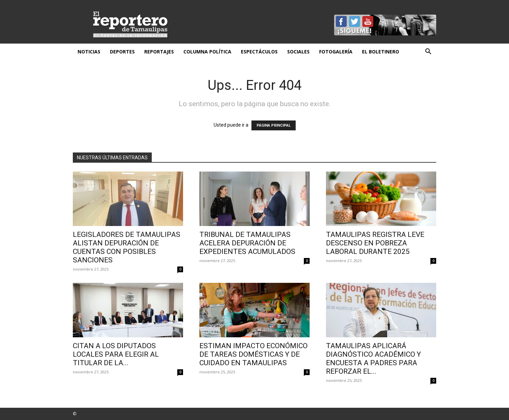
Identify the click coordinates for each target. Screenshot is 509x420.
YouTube (368, 21)
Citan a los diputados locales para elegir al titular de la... (116, 354)
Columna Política (207, 52)
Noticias (89, 52)
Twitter (355, 21)
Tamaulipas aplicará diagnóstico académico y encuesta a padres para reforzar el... (373, 359)
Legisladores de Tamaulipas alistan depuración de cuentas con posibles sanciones (127, 247)
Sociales (298, 52)
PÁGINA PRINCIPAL (274, 125)
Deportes (122, 52)
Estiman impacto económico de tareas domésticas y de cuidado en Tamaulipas (253, 354)
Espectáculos (259, 52)
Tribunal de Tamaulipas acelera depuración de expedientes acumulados (247, 243)
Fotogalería (336, 52)
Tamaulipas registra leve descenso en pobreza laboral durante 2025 (375, 243)
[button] (428, 52)
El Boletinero (381, 52)
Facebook (341, 21)
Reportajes (159, 52)
